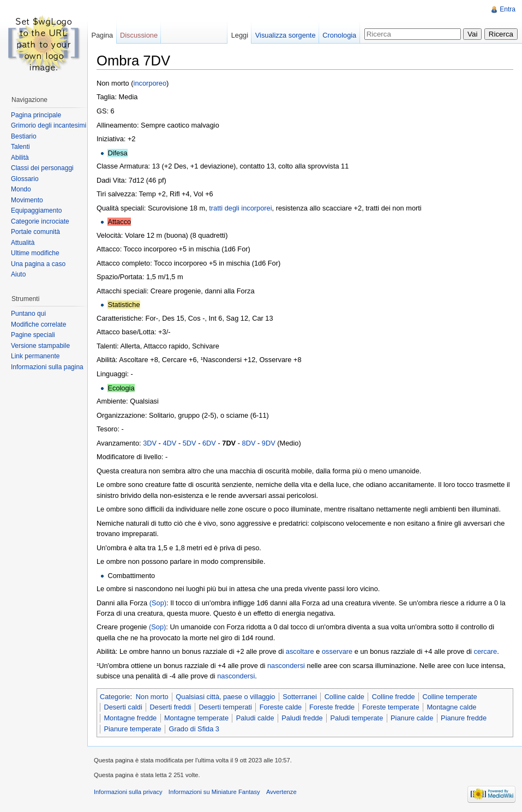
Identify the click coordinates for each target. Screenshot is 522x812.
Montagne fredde (130, 718)
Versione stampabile (40, 346)
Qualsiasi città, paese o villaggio (225, 697)
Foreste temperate (391, 707)
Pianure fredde (464, 718)
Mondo (21, 189)
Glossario (25, 179)
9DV (269, 443)
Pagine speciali (33, 335)
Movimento (27, 200)
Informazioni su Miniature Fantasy (214, 792)
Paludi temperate (357, 718)
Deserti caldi (123, 707)
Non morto (152, 697)
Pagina (102, 35)
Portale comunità (35, 232)
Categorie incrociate (40, 221)
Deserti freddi (171, 707)
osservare (337, 651)
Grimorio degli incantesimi (49, 125)
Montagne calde (451, 707)
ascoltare (300, 651)
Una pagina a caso (38, 264)
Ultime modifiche (35, 253)
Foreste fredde (332, 707)
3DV (150, 443)
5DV (190, 443)
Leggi (240, 35)
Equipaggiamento (36, 210)
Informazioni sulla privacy (128, 792)
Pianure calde (412, 718)
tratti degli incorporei (240, 208)
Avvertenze (281, 792)
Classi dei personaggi (42, 168)
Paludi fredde (302, 718)
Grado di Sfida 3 (194, 729)
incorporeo (150, 83)
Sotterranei (300, 697)
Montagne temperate (196, 718)
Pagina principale (36, 115)
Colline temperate (449, 697)
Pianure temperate (132, 729)
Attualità (23, 243)
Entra (508, 9)
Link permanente (35, 356)
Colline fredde (394, 697)
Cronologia (339, 35)
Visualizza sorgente (286, 35)
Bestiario (24, 136)
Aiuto (18, 274)
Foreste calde (281, 707)
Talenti (20, 147)
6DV (209, 443)
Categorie (115, 697)
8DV (249, 443)
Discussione (139, 35)
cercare (485, 651)
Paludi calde (255, 718)
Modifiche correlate (38, 324)
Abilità (20, 158)
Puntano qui (28, 314)
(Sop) (158, 603)
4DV (169, 443)
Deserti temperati (225, 707)
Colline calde (344, 697)
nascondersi (286, 666)
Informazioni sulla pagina (47, 367)
